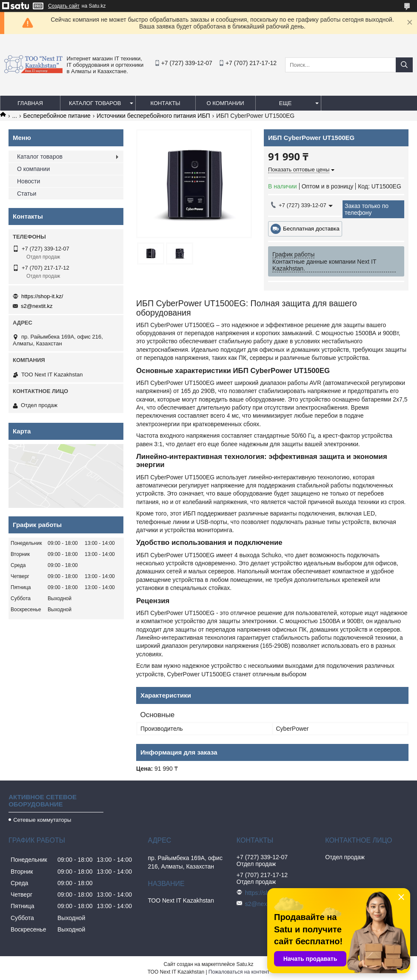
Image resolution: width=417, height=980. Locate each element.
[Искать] (404, 65)
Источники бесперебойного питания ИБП (153, 116)
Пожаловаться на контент (239, 972)
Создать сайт (64, 6)
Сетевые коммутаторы (42, 820)
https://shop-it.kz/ (42, 296)
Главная (30, 103)
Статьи (27, 194)
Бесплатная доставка (311, 229)
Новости (29, 181)
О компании (225, 103)
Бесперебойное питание (57, 116)
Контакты (165, 103)
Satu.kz (245, 964)
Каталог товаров (95, 103)
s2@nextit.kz (37, 306)
